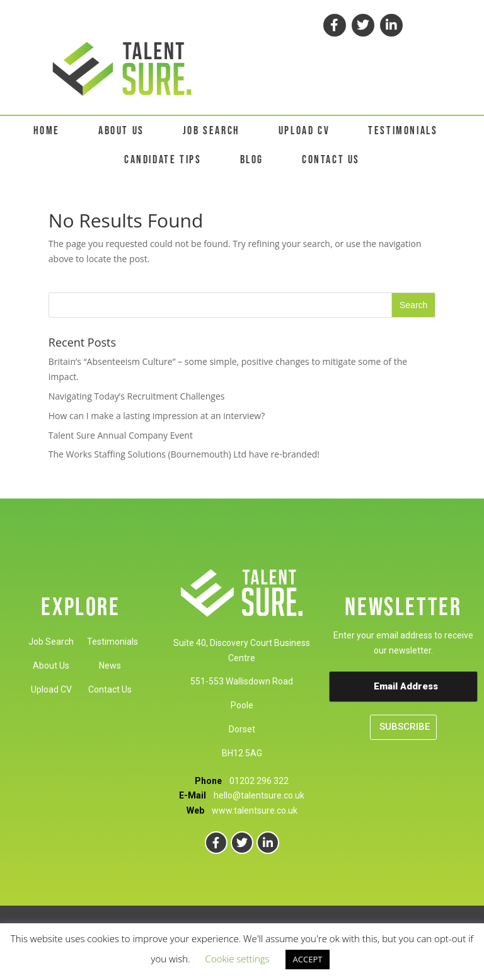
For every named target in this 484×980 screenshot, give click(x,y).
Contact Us (110, 689)
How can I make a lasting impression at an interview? (157, 416)
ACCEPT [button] (308, 959)
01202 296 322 (259, 781)
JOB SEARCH (211, 131)
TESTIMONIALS (403, 131)
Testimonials (112, 642)
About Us (51, 666)
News (110, 666)
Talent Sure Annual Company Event (121, 435)
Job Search (51, 642)
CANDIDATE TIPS (163, 160)
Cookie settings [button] (238, 959)
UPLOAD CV (304, 131)
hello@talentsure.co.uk (259, 795)
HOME (47, 131)
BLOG (252, 160)
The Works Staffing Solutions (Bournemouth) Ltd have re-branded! (184, 454)
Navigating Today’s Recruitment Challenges (137, 396)
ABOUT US (121, 131)
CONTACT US (331, 160)
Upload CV (51, 689)
